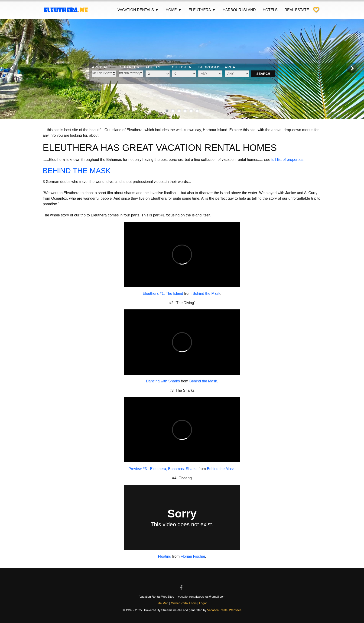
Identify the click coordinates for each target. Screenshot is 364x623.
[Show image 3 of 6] (179, 111)
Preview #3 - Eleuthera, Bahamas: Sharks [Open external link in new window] (163, 469)
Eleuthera (202, 10)
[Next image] (352, 68)
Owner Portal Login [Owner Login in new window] (184, 603)
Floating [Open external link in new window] (164, 556)
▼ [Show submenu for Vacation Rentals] (157, 10)
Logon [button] (203, 603)
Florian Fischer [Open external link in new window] (193, 556)
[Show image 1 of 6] (167, 111)
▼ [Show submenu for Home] (180, 10)
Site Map (162, 603)
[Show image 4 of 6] (185, 111)
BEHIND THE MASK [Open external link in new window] (77, 171)
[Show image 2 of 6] (173, 111)
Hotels (270, 10)
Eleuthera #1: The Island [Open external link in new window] (163, 293)
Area (230, 67)
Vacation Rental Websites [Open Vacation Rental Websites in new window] (224, 610)
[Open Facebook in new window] (182, 583)
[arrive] (104, 74)
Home (174, 10)
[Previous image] (12, 68)
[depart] (131, 74)
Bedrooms (210, 67)
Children (182, 67)
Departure (130, 67)
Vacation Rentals (138, 10)
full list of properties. (288, 160)
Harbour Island (239, 10)
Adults (153, 67)
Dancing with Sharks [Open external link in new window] (163, 381)
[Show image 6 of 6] (197, 111)
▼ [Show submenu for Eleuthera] (214, 10)
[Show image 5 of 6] (191, 111)
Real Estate (297, 10)
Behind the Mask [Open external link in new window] (206, 293)
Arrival (100, 67)
